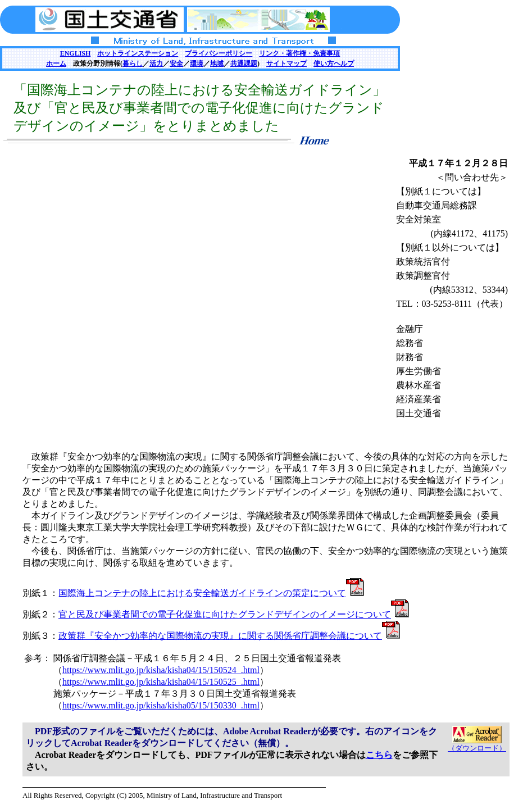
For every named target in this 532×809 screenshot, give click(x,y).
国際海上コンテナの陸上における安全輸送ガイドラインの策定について (211, 593)
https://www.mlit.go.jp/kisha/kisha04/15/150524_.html (161, 670)
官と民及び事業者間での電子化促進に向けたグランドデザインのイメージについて (234, 614)
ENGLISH (76, 53)
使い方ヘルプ (334, 63)
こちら (379, 755)
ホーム (56, 63)
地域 (217, 63)
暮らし (133, 63)
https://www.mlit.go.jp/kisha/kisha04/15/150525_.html (161, 682)
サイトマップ (287, 63)
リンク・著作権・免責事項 (299, 53)
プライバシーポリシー (219, 53)
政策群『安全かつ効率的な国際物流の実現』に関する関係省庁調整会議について (229, 636)
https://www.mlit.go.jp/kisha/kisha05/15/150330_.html (161, 705)
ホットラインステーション (138, 53)
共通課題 (244, 63)
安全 (176, 63)
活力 (156, 63)
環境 (197, 63)
